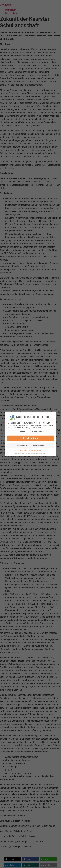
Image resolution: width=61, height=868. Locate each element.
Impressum (43, 446)
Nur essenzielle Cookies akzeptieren (30, 439)
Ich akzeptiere (30, 432)
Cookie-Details (19, 446)
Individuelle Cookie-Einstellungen (30, 443)
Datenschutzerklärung (32, 446)
